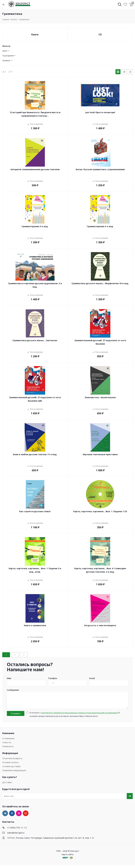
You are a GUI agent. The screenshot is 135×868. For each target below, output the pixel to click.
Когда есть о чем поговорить (100, 625)
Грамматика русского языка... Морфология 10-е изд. (100, 283)
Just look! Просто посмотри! (100, 112)
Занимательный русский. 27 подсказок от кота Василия (100, 342)
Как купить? (10, 780)
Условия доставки (11, 769)
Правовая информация (14, 773)
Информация (10, 756)
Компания (8, 736)
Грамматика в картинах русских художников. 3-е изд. (35, 285)
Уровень (6, 60)
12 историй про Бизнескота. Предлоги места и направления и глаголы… (35, 114)
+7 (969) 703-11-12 (17, 831)
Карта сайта (67, 857)
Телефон (53, 678)
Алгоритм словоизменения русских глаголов (35, 169)
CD (100, 34)
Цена (5, 51)
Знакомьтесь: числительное (100, 397)
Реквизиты (8, 749)
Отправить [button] (16, 717)
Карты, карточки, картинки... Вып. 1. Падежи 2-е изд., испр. (35, 570)
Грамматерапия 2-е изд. (35, 226)
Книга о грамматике (35, 625)
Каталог (14, 19)
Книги (35, 34)
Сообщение (13, 690)
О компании (8, 741)
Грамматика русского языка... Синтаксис (35, 340)
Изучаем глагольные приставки (100, 454)
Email (92, 678)
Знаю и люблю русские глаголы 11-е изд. (35, 454)
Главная (6, 19)
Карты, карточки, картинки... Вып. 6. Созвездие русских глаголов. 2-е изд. (100, 570)
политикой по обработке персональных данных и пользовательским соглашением (79, 716)
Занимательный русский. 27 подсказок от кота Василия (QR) (35, 399)
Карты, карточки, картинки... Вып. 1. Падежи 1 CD (100, 511)
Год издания (8, 56)
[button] (5, 5)
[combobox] (51, 683)
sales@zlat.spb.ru (16, 836)
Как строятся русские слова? (35, 511)
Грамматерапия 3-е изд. (100, 226)
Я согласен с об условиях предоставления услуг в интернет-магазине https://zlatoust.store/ (75, 717)
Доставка (7, 785)
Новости (7, 745)
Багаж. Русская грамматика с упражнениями (100, 169)
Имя (9, 678)
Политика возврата (12, 761)
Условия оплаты (10, 765)
